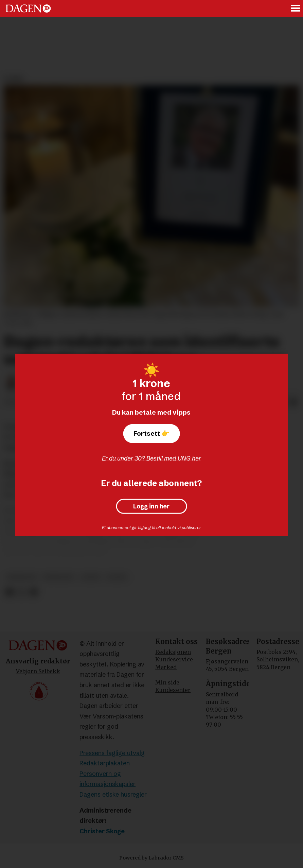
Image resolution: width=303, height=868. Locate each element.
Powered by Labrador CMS (151, 858)
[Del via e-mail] (293, 402)
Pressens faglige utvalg (112, 753)
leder (90, 577)
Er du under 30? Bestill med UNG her (151, 458)
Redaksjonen (173, 652)
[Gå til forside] (28, 8)
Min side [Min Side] (167, 682)
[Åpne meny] (296, 9)
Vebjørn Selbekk (38, 671)
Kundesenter (173, 690)
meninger (22, 577)
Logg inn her (151, 506)
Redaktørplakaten (105, 763)
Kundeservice (174, 659)
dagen (117, 577)
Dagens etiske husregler (113, 794)
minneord (59, 577)
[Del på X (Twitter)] (22, 592)
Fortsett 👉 (151, 433)
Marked (166, 667)
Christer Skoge (102, 831)
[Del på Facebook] (9, 592)
